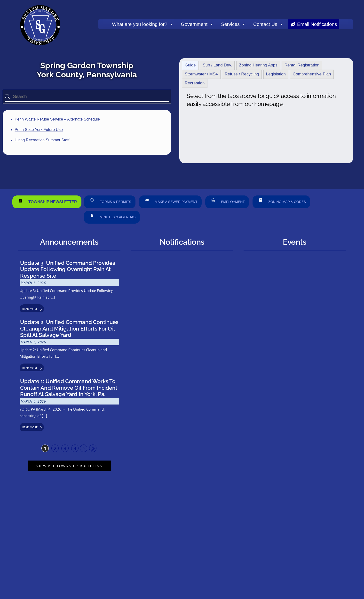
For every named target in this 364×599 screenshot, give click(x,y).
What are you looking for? (143, 24)
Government (197, 24)
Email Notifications (317, 24)
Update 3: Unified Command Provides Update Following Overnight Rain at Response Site (68, 269)
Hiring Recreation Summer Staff (42, 140)
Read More (30, 309)
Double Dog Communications (115, 582)
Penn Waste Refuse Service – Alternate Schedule (57, 119)
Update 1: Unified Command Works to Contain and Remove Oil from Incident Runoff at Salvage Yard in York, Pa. (69, 388)
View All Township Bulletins (69, 466)
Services (233, 24)
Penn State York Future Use (39, 130)
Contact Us (268, 24)
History (120, 561)
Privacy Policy (287, 567)
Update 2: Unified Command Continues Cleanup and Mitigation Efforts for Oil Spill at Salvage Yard (69, 328)
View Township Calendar (295, 488)
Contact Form (179, 534)
